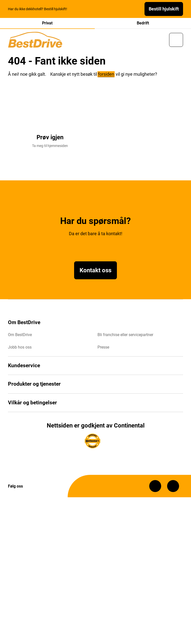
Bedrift (143, 23)
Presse (103, 347)
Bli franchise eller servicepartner (125, 335)
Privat (47, 23)
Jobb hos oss (20, 347)
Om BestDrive (20, 335)
